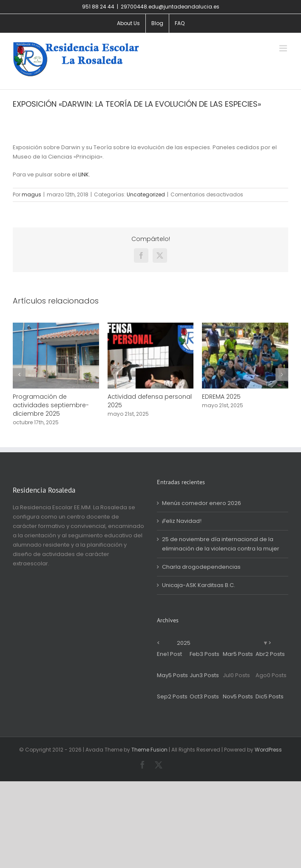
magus (31, 194)
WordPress (268, 750)
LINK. (84, 174)
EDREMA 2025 (221, 397)
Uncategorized (146, 194)
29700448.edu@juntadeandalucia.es (170, 7)
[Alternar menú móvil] (284, 48)
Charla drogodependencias (201, 567)
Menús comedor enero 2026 (202, 503)
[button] (19, 374)
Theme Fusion (149, 750)
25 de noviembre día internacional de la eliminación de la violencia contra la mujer (221, 544)
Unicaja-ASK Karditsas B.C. (199, 585)
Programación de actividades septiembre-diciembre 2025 (51, 405)
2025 (184, 643)
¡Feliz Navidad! (182, 521)
